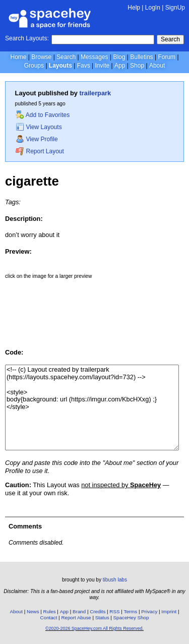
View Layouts (39, 127)
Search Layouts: (27, 38)
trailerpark (96, 93)
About (157, 66)
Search (170, 39)
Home (18, 57)
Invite (102, 66)
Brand (79, 611)
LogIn (153, 8)
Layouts (60, 66)
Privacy (149, 611)
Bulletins (141, 57)
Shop (137, 66)
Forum (167, 57)
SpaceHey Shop (131, 618)
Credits (98, 611)
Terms (131, 611)
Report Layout (40, 151)
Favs (84, 66)
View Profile (37, 139)
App (120, 66)
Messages (94, 57)
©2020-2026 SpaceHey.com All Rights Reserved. (94, 628)
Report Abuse (76, 618)
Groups (34, 66)
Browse (41, 57)
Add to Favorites (43, 115)
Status (102, 618)
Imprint (169, 611)
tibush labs (115, 580)
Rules (50, 611)
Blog (119, 57)
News (33, 611)
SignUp (175, 8)
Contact (49, 618)
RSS (114, 611)
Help (134, 8)
